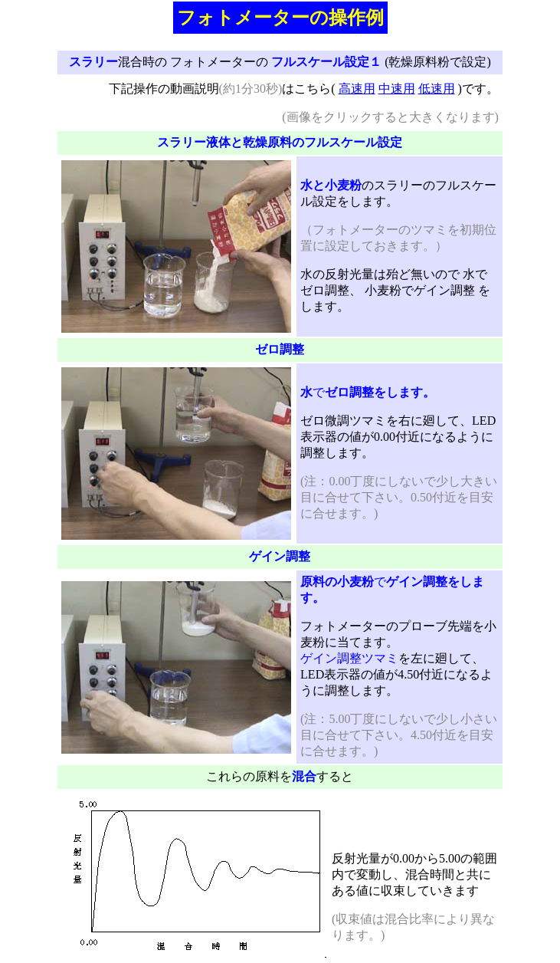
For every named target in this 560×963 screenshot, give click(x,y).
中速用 (397, 89)
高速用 (357, 89)
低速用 (437, 89)
